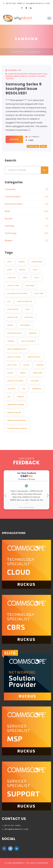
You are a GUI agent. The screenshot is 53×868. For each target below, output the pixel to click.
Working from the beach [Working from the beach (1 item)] (17, 428)
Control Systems (13, 197)
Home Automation (14, 204)
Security (9, 219)
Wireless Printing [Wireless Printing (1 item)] (14, 413)
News (43, 146)
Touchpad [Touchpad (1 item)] (34, 381)
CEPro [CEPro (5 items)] (25, 278)
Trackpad (10, 79)
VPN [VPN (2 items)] (24, 389)
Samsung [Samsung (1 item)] (40, 365)
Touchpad (41, 76)
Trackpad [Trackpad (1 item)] (11, 389)
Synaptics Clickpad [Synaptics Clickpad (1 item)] (15, 381)
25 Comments (34, 137)
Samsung (9, 76)
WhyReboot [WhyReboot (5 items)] (37, 389)
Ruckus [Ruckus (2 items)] (26, 365)
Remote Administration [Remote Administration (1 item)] (17, 349)
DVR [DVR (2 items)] (9, 301)
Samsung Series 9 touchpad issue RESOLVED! (24, 89)
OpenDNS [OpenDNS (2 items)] (11, 341)
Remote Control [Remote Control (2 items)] (14, 357)
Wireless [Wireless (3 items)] (21, 397)
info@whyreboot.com (38, 3)
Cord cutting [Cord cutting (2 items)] (13, 286)
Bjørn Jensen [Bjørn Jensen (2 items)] (37, 262)
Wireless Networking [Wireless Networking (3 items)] (16, 405)
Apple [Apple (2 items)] (9, 262)
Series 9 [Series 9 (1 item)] (23, 373)
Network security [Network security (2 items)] (15, 333)
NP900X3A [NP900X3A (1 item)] (33, 333)
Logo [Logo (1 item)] (27, 309)
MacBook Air (14, 74)
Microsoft (24, 74)
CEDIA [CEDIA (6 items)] (35, 270)
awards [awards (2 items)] (22, 262)
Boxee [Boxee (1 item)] (10, 270)
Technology (11, 233)
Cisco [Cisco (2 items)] (37, 278)
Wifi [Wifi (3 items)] (9, 397)
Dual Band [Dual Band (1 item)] (30, 286)
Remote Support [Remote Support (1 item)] (34, 357)
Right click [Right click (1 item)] (12, 365)
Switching (9, 226)
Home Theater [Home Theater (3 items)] (13, 309)
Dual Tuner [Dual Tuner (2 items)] (39, 293)
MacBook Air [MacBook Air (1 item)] (13, 317)
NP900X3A (33, 74)
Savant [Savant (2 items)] (10, 373)
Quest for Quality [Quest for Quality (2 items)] (28, 341)
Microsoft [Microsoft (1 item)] (29, 317)
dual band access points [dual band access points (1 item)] (17, 293)
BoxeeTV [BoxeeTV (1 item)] (22, 270)
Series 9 (16, 76)
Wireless (9, 241)
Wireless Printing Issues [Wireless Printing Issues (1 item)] (17, 420)
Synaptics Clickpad (28, 76)
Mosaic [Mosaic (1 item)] (10, 325)
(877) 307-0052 (11, 826)
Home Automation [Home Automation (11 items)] (25, 301)
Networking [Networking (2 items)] (25, 325)
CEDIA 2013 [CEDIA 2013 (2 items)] (11, 278)
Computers (33, 146)
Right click (42, 74)
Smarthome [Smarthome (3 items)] (38, 373)
